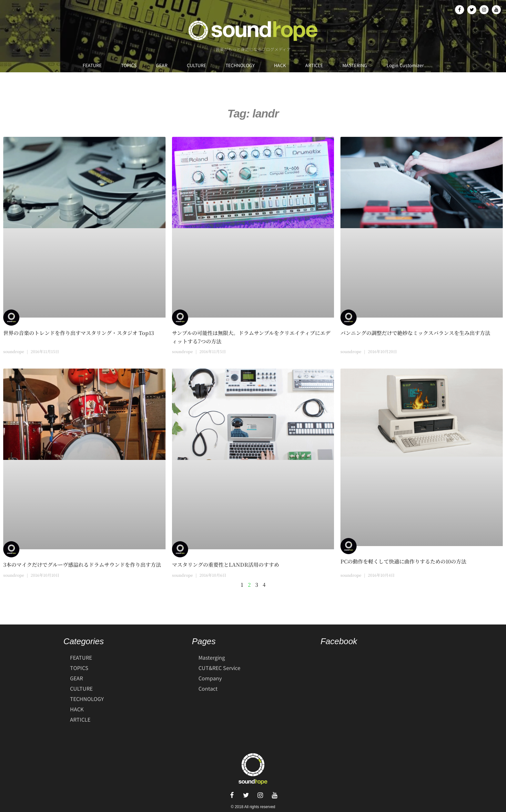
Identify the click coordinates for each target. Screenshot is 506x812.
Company (210, 678)
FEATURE (92, 65)
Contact (208, 688)
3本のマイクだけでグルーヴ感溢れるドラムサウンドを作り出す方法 (82, 565)
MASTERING (355, 65)
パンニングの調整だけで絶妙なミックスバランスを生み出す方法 (415, 333)
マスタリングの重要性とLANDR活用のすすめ (226, 565)
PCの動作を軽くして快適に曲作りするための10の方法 (403, 561)
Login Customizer (405, 65)
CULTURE (197, 65)
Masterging (212, 657)
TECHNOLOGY (240, 65)
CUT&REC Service (219, 668)
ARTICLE (314, 65)
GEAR (162, 65)
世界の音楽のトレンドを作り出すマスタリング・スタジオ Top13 (79, 333)
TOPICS (129, 65)
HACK (280, 65)
